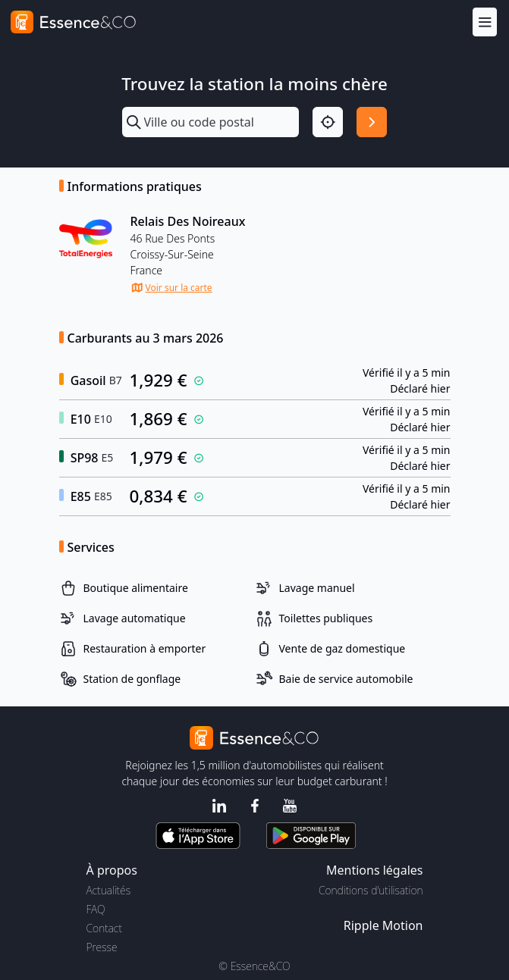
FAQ (96, 909)
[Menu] (485, 22)
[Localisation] (328, 122)
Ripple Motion (383, 925)
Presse (102, 947)
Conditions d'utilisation (371, 890)
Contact (104, 928)
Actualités (109, 890)
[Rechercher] (372, 122)
